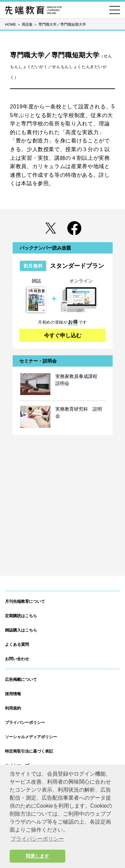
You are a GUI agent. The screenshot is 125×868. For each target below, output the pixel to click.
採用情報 (13, 694)
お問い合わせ (17, 659)
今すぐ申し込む (63, 335)
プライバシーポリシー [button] (37, 839)
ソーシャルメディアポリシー (31, 737)
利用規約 (13, 708)
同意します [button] (37, 856)
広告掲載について (21, 680)
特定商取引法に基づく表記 (29, 751)
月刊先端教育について (25, 601)
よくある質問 (17, 644)
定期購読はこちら (21, 616)
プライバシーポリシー (25, 723)
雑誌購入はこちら (21, 630)
